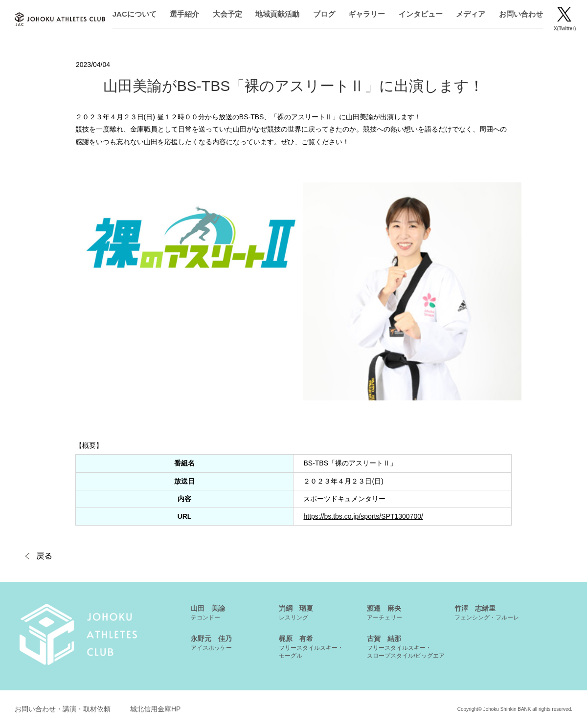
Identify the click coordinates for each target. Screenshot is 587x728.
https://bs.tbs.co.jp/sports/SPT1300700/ (363, 516)
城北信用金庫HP (155, 709)
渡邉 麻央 (384, 613)
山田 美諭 (208, 613)
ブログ (327, 14)
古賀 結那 (406, 647)
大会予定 (230, 14)
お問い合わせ (523, 14)
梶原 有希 (311, 647)
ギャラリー (369, 14)
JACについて (137, 14)
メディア (473, 14)
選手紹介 (187, 14)
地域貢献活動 (280, 14)
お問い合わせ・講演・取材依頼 (63, 709)
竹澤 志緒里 (487, 613)
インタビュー (423, 14)
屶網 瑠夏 (296, 613)
